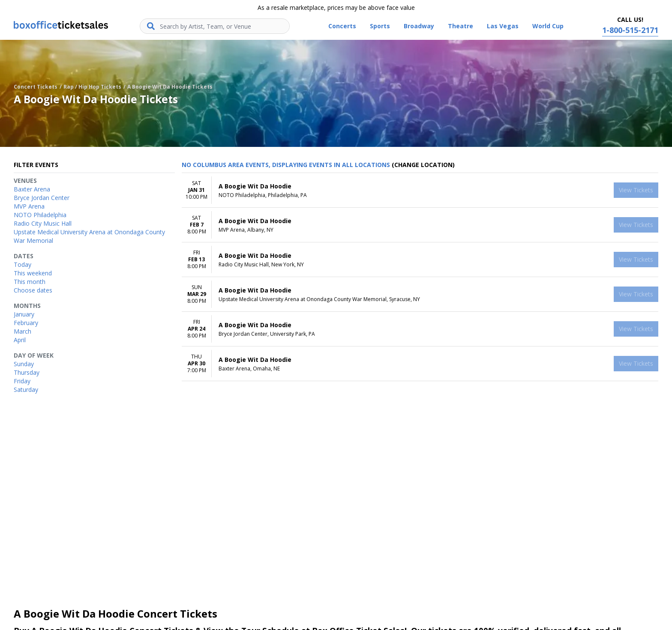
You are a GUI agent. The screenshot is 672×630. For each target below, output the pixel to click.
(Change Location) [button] (423, 165)
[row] (420, 190)
